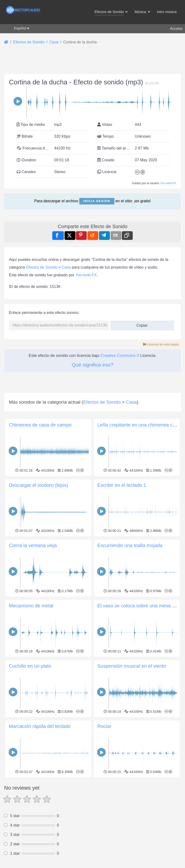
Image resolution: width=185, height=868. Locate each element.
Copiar (140, 324)
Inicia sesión (97, 201)
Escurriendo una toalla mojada (130, 545)
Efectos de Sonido (42, 267)
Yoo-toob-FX (168, 183)
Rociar (104, 726)
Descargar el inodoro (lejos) (39, 485)
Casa (66, 267)
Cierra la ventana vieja (33, 545)
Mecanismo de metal (31, 606)
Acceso (176, 29)
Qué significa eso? (93, 365)
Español (20, 28)
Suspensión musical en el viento (132, 666)
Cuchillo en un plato (30, 666)
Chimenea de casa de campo (40, 425)
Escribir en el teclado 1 (122, 485)
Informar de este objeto (161, 344)
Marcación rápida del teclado (40, 726)
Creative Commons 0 (120, 356)
